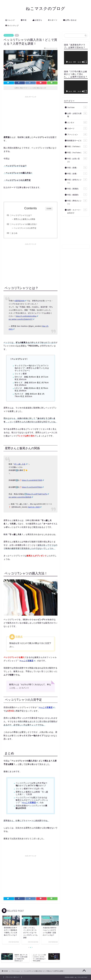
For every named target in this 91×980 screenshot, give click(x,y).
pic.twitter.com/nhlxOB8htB (21, 497)
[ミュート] (83, 62)
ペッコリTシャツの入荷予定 (25, 228)
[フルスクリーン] (86, 62)
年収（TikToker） (77, 146)
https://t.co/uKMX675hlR (33, 480)
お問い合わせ (70, 20)
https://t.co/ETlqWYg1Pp (38, 494)
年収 (24, 20)
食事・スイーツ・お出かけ (77, 211)
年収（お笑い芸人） (77, 160)
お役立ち (37, 20)
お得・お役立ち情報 (77, 115)
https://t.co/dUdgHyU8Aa (27, 316)
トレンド (10, 20)
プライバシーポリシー (13, 977)
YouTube (77, 107)
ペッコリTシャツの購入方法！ (25, 224)
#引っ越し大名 (20, 464)
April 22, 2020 (35, 507)
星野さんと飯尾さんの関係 (25, 219)
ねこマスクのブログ (46, 8)
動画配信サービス (77, 140)
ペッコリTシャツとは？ (22, 215)
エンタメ (77, 122)
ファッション (9, 35)
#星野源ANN (20, 301)
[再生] (67, 62)
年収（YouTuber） (77, 152)
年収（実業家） (77, 189)
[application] (76, 58)
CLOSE (49, 209)
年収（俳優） (77, 168)
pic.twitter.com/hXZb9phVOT (21, 319)
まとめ (15, 233)
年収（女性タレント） (77, 181)
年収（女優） (77, 173)
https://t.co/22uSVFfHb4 (33, 487)
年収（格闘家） (77, 195)
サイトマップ (12, 26)
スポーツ (53, 20)
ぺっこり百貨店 (27, 661)
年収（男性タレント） (77, 202)
